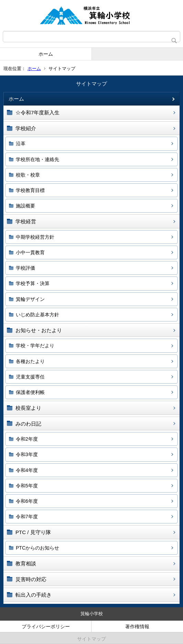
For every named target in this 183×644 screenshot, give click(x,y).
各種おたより (30, 361)
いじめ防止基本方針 (37, 315)
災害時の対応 (31, 579)
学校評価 (25, 268)
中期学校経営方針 (35, 237)
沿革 (21, 144)
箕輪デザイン (30, 299)
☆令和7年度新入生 (37, 112)
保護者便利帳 (30, 392)
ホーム (46, 54)
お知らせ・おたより (39, 330)
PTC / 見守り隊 (33, 532)
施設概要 (25, 206)
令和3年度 (27, 454)
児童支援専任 (30, 377)
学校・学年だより (35, 346)
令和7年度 (27, 517)
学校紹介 (26, 128)
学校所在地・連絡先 (37, 159)
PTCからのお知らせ (37, 548)
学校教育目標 (30, 190)
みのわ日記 (28, 424)
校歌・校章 (28, 175)
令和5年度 (27, 486)
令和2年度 (27, 439)
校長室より (28, 408)
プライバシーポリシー (46, 626)
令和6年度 (27, 501)
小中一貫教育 (30, 252)
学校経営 (26, 221)
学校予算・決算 (33, 283)
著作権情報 (137, 626)
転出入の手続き (34, 595)
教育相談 (26, 563)
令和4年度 (27, 470)
